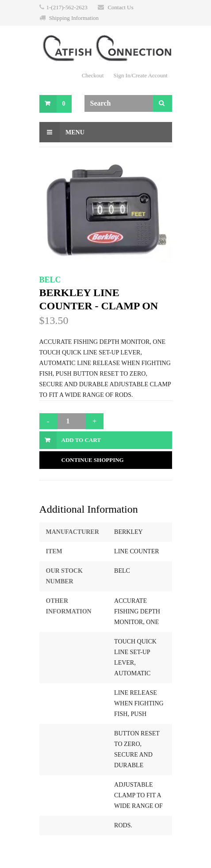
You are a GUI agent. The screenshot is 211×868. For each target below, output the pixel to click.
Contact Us (120, 7)
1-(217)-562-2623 (67, 7)
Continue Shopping (93, 460)
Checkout (93, 75)
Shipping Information (74, 18)
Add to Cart (81, 440)
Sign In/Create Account (140, 75)
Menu (62, 132)
